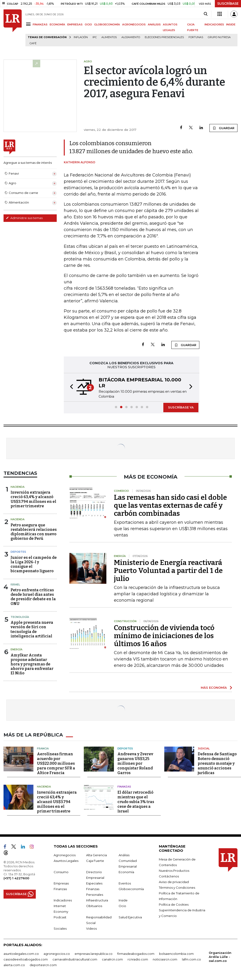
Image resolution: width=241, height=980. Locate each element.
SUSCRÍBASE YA (181, 407)
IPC (95, 37)
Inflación (81, 37)
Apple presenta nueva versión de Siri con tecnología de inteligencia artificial (32, 629)
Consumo (61, 872)
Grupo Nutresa (219, 37)
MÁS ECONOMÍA (214, 688)
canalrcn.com (112, 959)
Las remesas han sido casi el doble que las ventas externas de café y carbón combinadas (170, 505)
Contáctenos (169, 876)
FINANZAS (40, 24)
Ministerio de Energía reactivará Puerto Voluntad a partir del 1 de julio (168, 571)
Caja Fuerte (95, 861)
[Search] (206, 14)
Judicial (204, 748)
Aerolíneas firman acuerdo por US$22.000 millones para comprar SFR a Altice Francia (56, 763)
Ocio (122, 906)
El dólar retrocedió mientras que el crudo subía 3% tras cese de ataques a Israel (136, 802)
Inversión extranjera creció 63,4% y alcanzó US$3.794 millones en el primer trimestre (33, 499)
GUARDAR (223, 128)
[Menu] (29, 24)
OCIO (88, 24)
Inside (123, 900)
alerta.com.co (14, 965)
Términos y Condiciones (177, 888)
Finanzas (124, 787)
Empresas (61, 883)
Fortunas (196, 37)
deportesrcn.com (43, 965)
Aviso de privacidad (174, 882)
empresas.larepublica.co (94, 954)
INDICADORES (214, 24)
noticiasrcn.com (165, 959)
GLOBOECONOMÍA (107, 24)
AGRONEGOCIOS (134, 24)
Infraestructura (97, 900)
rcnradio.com (138, 959)
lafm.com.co (191, 959)
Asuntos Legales (66, 861)
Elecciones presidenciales (164, 37)
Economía (126, 872)
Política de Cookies (174, 904)
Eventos (125, 883)
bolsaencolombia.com (176, 954)
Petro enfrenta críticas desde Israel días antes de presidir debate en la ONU (33, 597)
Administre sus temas (24, 218)
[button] (70, 387)
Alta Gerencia (96, 855)
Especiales (94, 883)
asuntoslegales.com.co (21, 954)
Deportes (18, 552)
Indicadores (63, 900)
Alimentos (109, 37)
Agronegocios (65, 855)
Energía (16, 649)
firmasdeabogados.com (136, 954)
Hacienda (18, 487)
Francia (43, 748)
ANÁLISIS (154, 24)
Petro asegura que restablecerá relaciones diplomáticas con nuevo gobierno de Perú (34, 532)
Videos (91, 928)
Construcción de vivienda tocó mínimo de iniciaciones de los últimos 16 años (164, 636)
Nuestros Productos (174, 871)
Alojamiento (131, 37)
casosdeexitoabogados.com (26, 959)
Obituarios (94, 906)
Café (33, 43)
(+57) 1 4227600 (16, 878)
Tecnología (20, 617)
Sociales (60, 928)
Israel (15, 584)
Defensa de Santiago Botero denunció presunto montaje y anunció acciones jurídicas (217, 763)
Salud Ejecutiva (130, 917)
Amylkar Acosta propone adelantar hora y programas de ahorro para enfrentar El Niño (32, 664)
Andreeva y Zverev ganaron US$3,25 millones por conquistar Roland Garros (135, 763)
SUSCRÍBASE (228, 4)
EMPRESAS (75, 24)
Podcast (60, 917)
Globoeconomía (131, 889)
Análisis (124, 855)
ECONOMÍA (57, 24)
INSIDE (231, 24)
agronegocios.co (57, 954)
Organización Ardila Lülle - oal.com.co (220, 957)
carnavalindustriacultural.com (75, 959)
